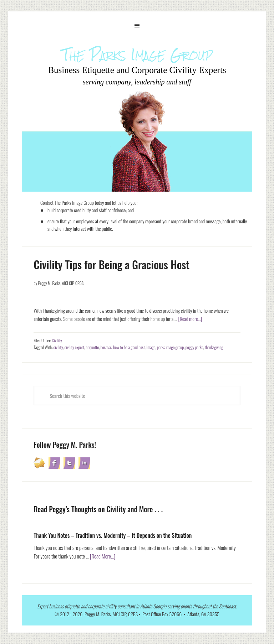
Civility (57, 340)
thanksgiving (214, 347)
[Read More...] (103, 556)
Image (151, 347)
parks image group (170, 347)
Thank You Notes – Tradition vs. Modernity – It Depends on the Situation (113, 535)
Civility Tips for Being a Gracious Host (111, 264)
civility (58, 347)
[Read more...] (190, 319)
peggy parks (194, 347)
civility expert (74, 347)
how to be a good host (129, 347)
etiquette (93, 347)
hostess (106, 347)
